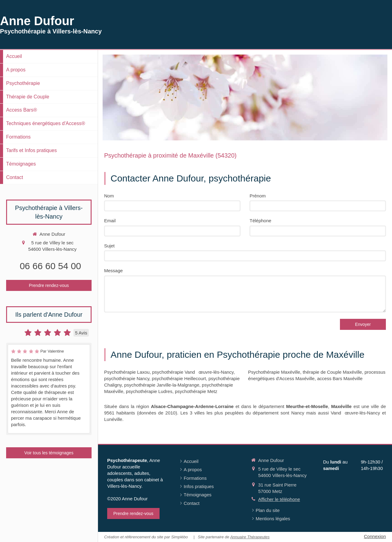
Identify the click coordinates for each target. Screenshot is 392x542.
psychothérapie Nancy (127, 378)
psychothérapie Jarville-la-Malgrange (162, 385)
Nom (109, 196)
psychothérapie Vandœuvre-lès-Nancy (193, 372)
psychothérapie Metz (196, 391)
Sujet (109, 246)
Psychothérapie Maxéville (274, 372)
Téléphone (260, 221)
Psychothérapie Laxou (127, 372)
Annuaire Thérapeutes (250, 537)
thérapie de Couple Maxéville (332, 372)
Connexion (375, 536)
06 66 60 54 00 (50, 266)
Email (110, 221)
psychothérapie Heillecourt (179, 378)
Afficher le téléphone (279, 499)
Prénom (258, 196)
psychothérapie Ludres (149, 391)
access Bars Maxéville (340, 378)
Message (113, 271)
